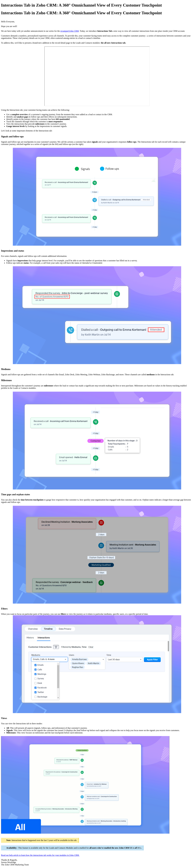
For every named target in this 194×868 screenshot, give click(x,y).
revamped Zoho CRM (70, 31)
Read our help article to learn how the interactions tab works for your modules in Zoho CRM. (40, 855)
